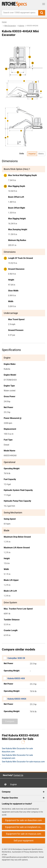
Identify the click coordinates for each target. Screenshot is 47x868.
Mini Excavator (10, 26)
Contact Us (18, 775)
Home (4, 22)
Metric (41, 154)
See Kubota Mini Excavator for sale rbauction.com (17, 750)
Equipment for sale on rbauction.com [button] (24, 820)
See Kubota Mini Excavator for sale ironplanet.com (17, 757)
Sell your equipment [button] (24, 841)
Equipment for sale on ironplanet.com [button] (24, 827)
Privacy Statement (31, 852)
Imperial (32, 154)
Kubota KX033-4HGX (17, 699)
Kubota (21, 26)
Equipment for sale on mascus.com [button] (24, 834)
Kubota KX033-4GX (16, 678)
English (14, 785)
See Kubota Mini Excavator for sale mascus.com (23, 762)
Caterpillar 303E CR (16, 658)
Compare (10, 721)
